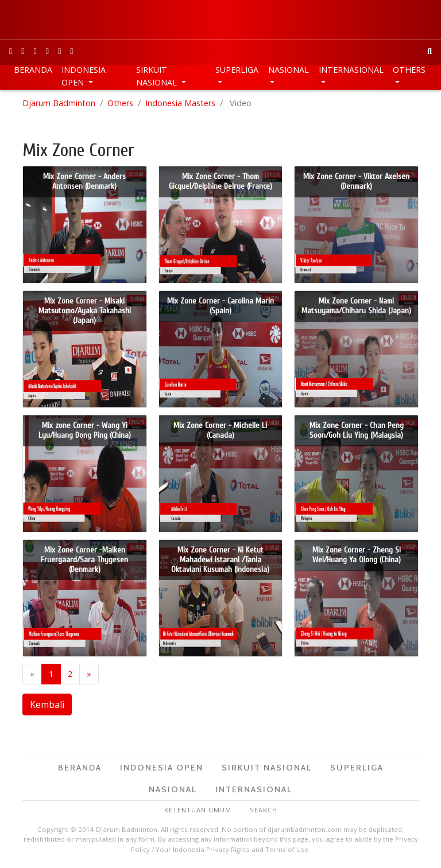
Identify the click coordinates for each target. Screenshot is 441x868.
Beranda (33, 70)
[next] (89, 674)
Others (409, 70)
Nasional (289, 70)
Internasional (351, 70)
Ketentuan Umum (198, 810)
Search (264, 810)
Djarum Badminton (59, 103)
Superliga (237, 70)
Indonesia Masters (180, 103)
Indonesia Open (84, 76)
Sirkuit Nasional (158, 76)
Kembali (47, 704)
